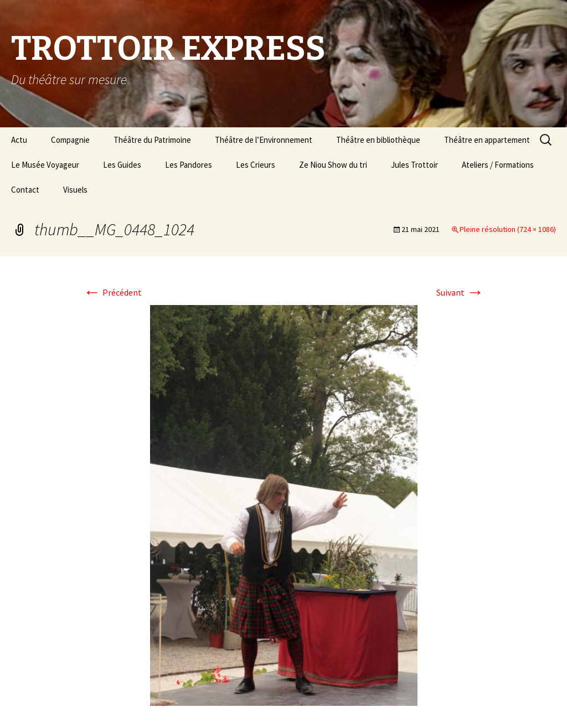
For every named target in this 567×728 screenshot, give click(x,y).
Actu (19, 140)
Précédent (112, 292)
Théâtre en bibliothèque (378, 140)
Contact (25, 190)
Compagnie (70, 140)
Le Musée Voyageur (45, 165)
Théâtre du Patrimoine (152, 140)
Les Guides (122, 165)
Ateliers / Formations (498, 165)
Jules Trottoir (414, 165)
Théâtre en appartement (487, 140)
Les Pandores (189, 165)
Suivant (460, 292)
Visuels (75, 190)
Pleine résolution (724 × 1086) (508, 229)
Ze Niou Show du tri (333, 165)
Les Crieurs (256, 165)
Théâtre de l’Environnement (264, 140)
